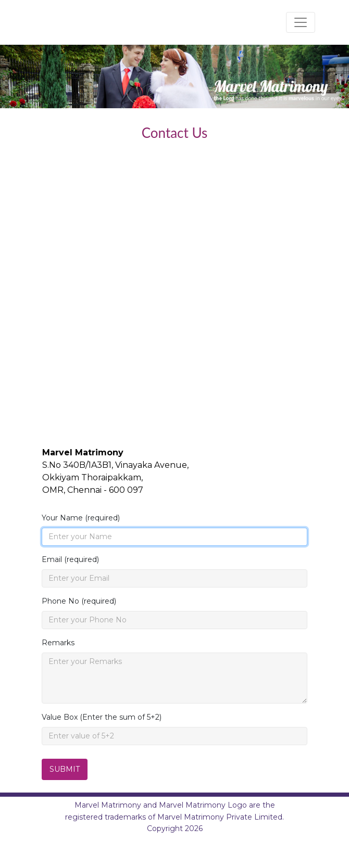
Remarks (58, 643)
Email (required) (70, 559)
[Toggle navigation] (301, 22)
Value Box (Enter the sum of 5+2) (102, 717)
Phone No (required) (79, 601)
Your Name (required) (81, 518)
